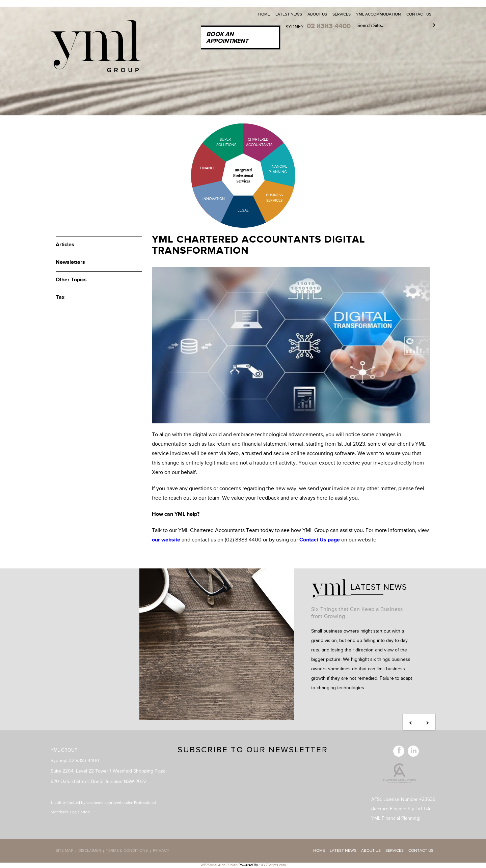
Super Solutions (221, 142)
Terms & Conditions (127, 851)
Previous (411, 722)
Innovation (214, 199)
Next (427, 722)
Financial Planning (278, 169)
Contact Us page (320, 540)
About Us (317, 15)
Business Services (274, 198)
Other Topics (71, 280)
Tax (60, 298)
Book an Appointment (227, 38)
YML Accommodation (379, 15)
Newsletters (70, 262)
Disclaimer (90, 851)
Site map (64, 851)
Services (342, 15)
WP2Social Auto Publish (219, 865)
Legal (243, 210)
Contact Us (419, 15)
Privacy (161, 851)
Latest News (289, 15)
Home (264, 15)
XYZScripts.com (273, 865)
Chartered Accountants (253, 142)
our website (166, 540)
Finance (208, 168)
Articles (65, 245)
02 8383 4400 (329, 26)
